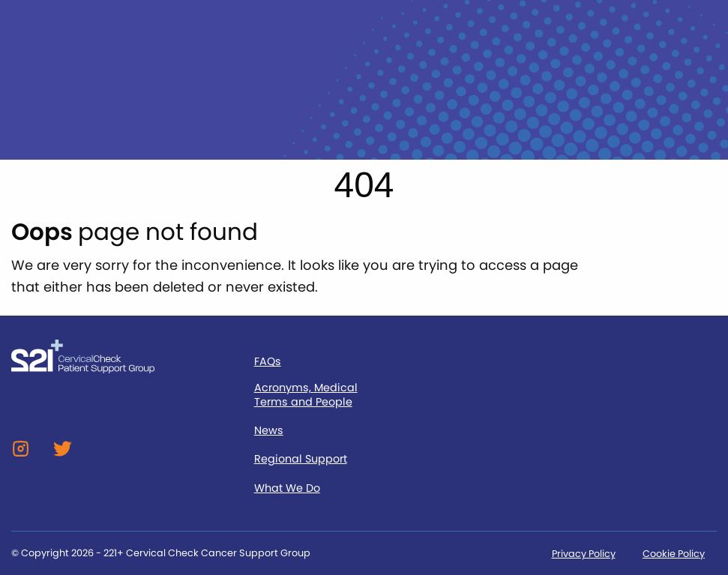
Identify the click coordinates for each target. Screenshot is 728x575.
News (269, 431)
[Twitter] (63, 454)
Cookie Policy (674, 554)
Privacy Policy (584, 554)
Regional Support (301, 459)
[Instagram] (21, 454)
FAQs (268, 362)
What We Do (287, 488)
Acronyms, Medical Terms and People (306, 395)
